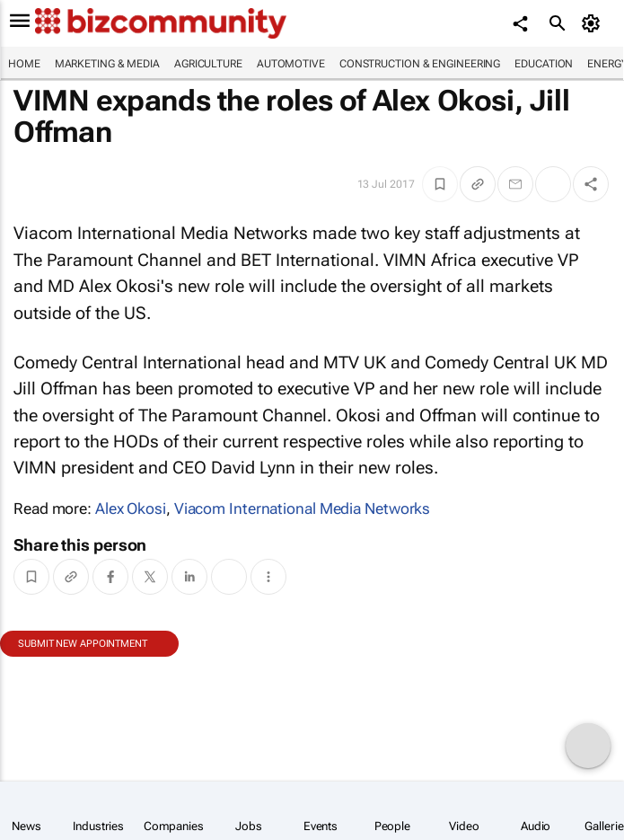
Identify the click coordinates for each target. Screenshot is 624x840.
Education (544, 64)
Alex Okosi (131, 508)
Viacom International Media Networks (303, 508)
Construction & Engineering (420, 64)
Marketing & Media (107, 64)
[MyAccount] (593, 23)
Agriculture (208, 64)
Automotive (291, 64)
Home (24, 64)
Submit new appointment (83, 644)
